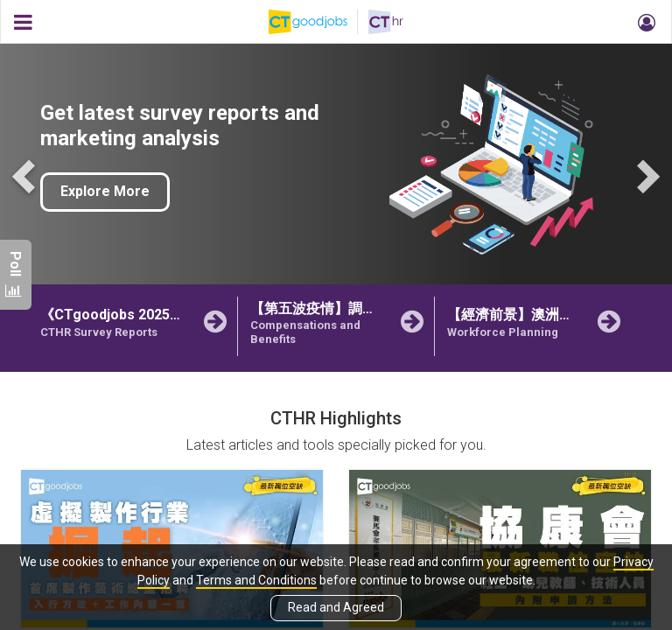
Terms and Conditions (256, 580)
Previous (26, 175)
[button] (644, 22)
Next (646, 175)
